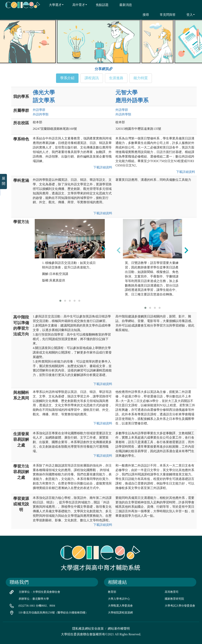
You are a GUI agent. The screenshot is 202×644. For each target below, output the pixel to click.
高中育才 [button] (77, 5)
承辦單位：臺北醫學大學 (34, 599)
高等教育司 (172, 592)
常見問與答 (165, 15)
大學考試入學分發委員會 (180, 606)
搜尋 (143, 15)
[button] (60, 301)
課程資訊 (92, 78)
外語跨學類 (41, 114)
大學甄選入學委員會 (120, 606)
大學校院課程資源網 (120, 613)
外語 (39, 110)
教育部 (112, 592)
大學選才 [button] (54, 5)
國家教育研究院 (174, 599)
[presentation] (36, 249)
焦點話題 (100, 5)
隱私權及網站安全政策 (88, 629)
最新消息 (123, 5)
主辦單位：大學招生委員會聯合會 (39, 592)
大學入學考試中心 (119, 599)
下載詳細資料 (102, 167)
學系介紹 (67, 78)
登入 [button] (188, 15)
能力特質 (141, 78)
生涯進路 (116, 78)
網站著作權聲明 (119, 629)
